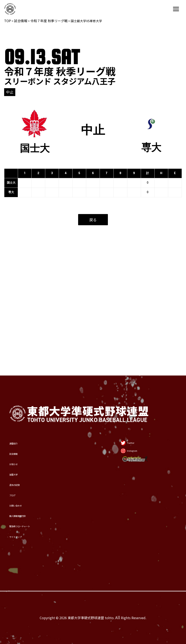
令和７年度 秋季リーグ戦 (49, 21)
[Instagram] (125, 380)
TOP (8, 21)
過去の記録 (25, 434)
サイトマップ (29, 529)
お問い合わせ (29, 472)
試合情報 (21, 21)
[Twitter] (121, 362)
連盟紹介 (22, 358)
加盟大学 (22, 415)
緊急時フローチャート (41, 510)
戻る (93, 220)
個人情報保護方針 (35, 491)
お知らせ (22, 396)
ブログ (19, 453)
